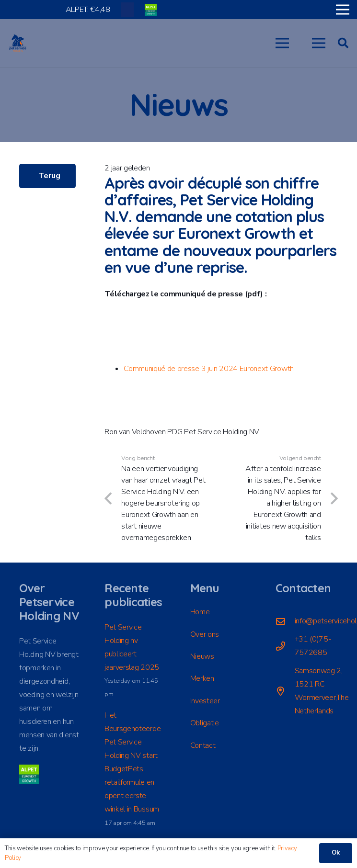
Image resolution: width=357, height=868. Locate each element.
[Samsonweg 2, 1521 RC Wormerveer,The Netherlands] (285, 691)
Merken (202, 678)
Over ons (205, 634)
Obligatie (205, 723)
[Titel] (127, 10)
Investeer (205, 701)
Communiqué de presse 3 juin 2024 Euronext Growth (209, 369)
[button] (282, 43)
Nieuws (202, 656)
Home (200, 612)
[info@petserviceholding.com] (285, 621)
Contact (203, 745)
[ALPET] (151, 10)
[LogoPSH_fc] (18, 43)
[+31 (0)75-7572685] (285, 646)
